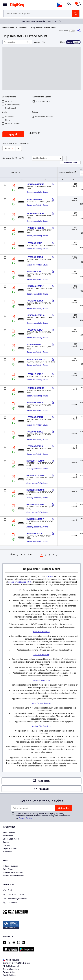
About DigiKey (9, 832)
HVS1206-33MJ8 (35, 257)
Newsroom (8, 852)
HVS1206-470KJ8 (35, 184)
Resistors (23, 28)
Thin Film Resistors (41, 655)
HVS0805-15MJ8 (35, 403)
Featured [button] (40, 158)
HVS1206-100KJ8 (35, 213)
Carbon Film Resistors (41, 726)
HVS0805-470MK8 (35, 504)
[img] (17, 6)
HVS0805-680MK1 (35, 519)
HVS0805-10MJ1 (35, 330)
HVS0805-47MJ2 (35, 432)
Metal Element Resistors (41, 703)
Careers (6, 842)
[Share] (79, 31)
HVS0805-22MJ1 (35, 344)
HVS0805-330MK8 (35, 490)
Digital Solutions (10, 849)
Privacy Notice (25, 818)
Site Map (7, 845)
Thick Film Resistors (41, 632)
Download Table (70, 163)
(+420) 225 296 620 (14, 895)
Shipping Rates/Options (13, 872)
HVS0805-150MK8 (35, 461)
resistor (50, 576)
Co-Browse (10, 903)
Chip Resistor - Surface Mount (44, 28)
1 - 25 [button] (14, 158)
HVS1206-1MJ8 (34, 199)
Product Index (8, 28)
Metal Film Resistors (41, 680)
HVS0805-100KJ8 (35, 228)
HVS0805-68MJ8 (35, 446)
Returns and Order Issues (13, 876)
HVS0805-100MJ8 (36, 315)
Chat (7, 890)
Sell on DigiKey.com (11, 839)
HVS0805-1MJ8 (34, 243)
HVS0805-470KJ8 (35, 388)
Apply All (13, 134)
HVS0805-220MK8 (35, 475)
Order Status (8, 869)
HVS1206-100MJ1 (36, 286)
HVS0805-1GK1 (34, 534)
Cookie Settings (9, 975)
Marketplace (8, 836)
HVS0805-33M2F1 (36, 417)
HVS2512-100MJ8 (36, 360)
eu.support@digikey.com (16, 899)
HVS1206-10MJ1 (35, 272)
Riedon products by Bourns (37, 192)
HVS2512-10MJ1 (35, 374)
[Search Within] (15, 42)
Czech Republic (11, 960)
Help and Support (10, 866)
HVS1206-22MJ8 (35, 301)
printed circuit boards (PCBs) (20, 582)
